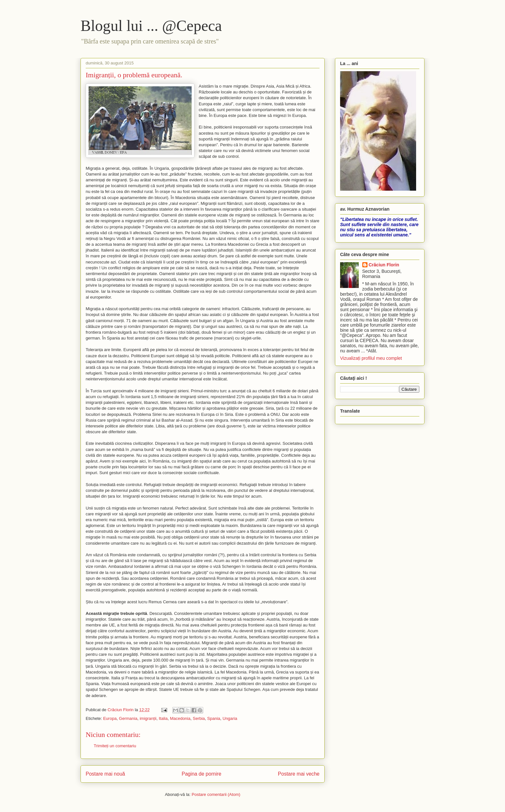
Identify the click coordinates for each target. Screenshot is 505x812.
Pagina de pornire (201, 774)
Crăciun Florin (384, 265)
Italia (163, 718)
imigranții (148, 718)
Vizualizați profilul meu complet (371, 358)
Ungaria (230, 718)
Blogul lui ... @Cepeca (151, 26)
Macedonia (180, 718)
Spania (214, 718)
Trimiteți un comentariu (115, 746)
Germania (128, 718)
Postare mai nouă (105, 774)
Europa (110, 718)
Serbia (199, 718)
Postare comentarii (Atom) (216, 794)
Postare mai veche (299, 774)
